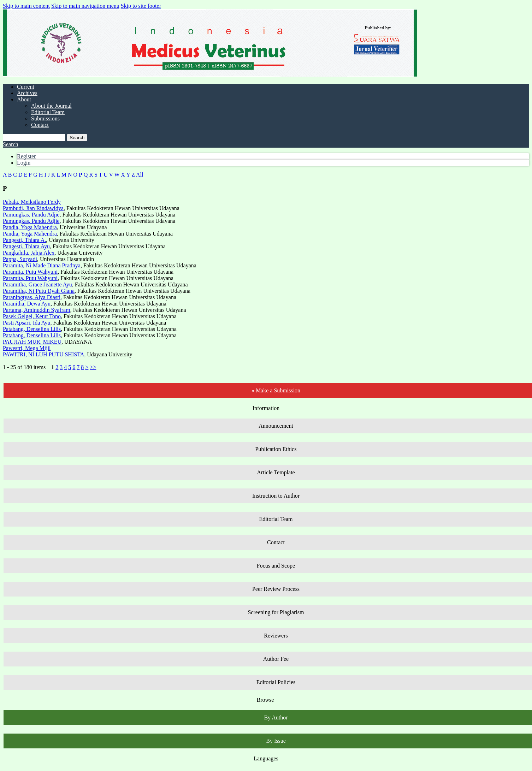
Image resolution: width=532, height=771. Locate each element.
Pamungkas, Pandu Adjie (31, 215)
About (24, 99)
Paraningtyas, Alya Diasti (32, 297)
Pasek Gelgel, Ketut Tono (32, 316)
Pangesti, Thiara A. (24, 240)
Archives (27, 93)
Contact (40, 125)
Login (24, 163)
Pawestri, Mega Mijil (27, 348)
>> (93, 367)
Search (77, 138)
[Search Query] (34, 138)
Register (26, 156)
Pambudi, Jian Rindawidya (33, 208)
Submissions (45, 118)
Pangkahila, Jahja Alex (29, 253)
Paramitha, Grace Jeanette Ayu (37, 284)
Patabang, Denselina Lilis (32, 329)
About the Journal (51, 106)
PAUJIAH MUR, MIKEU (32, 342)
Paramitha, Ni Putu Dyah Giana (39, 291)
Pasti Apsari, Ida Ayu (27, 323)
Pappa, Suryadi (20, 259)
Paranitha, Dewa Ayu (27, 304)
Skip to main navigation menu (85, 6)
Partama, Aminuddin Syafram (37, 310)
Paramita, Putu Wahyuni (30, 272)
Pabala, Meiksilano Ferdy (32, 202)
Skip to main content (26, 6)
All (140, 175)
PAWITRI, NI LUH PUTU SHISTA (43, 354)
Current (26, 87)
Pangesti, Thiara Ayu (26, 246)
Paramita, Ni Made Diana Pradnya (42, 265)
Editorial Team (48, 112)
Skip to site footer (141, 6)
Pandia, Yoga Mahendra (30, 227)
